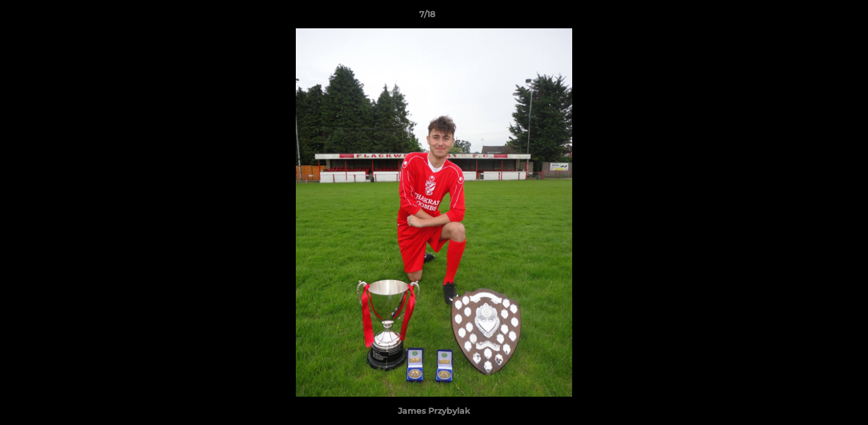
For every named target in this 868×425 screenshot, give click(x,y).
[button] (818, 17)
